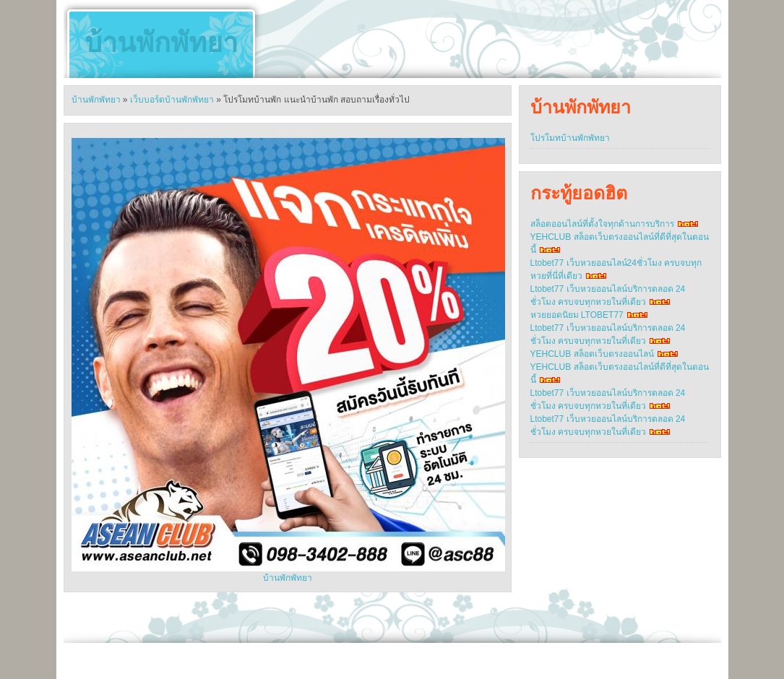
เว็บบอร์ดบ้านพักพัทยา (172, 100)
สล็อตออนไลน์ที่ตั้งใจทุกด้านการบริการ (602, 224)
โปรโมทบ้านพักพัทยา (570, 138)
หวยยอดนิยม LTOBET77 (577, 315)
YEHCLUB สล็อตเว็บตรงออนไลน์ (592, 354)
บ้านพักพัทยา (161, 43)
